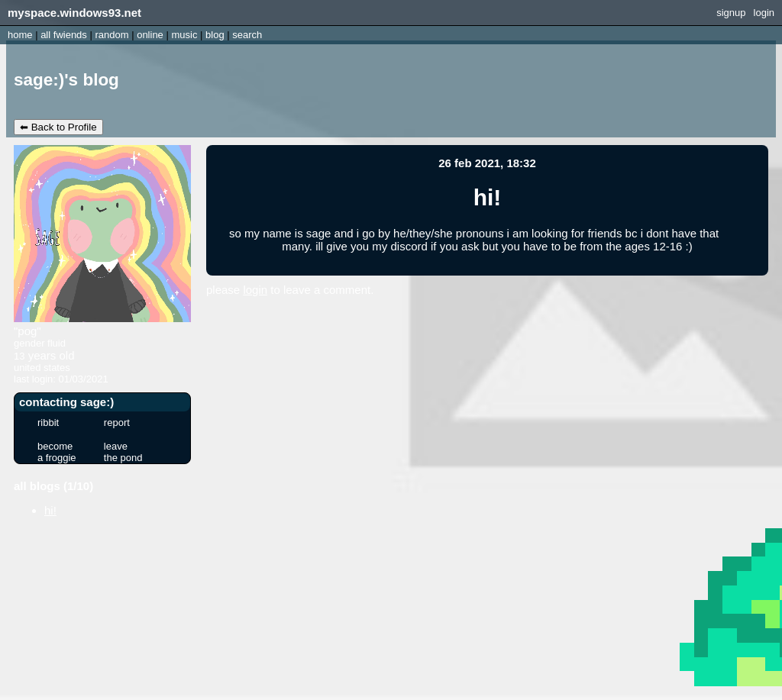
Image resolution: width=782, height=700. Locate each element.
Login (764, 13)
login (255, 290)
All (64, 35)
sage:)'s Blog (66, 80)
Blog (215, 35)
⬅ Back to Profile (58, 127)
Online (150, 35)
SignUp (731, 13)
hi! (50, 510)
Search (247, 35)
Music (184, 35)
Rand (111, 35)
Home (20, 35)
